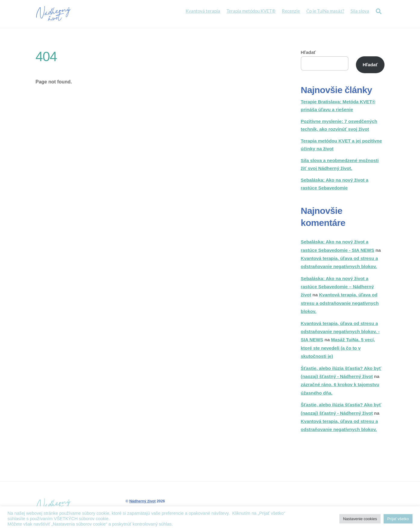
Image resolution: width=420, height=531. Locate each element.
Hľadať (308, 53)
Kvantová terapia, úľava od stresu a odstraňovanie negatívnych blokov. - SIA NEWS (340, 333)
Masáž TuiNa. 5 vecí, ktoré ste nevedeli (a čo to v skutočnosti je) (338, 349)
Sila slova (360, 11)
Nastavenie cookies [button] (360, 519)
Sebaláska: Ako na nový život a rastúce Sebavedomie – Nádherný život (337, 288)
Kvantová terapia (203, 11)
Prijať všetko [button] (398, 519)
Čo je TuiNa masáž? (325, 11)
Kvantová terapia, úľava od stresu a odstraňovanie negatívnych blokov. (340, 304)
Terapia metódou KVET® (251, 11)
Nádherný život (143, 502)
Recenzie (291, 11)
